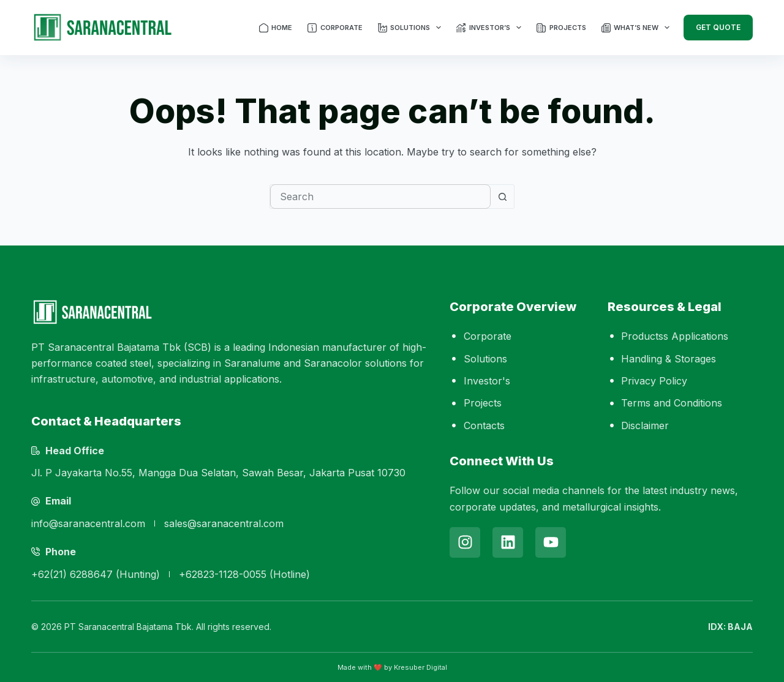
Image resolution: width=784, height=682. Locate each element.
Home (276, 28)
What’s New (636, 28)
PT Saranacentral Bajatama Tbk (128, 627)
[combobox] (380, 197)
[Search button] (502, 197)
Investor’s (489, 28)
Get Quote (718, 27)
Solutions (410, 28)
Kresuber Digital (420, 667)
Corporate (335, 28)
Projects (561, 28)
